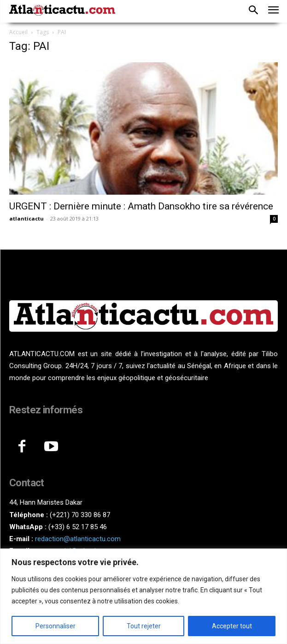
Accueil (18, 32)
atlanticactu (26, 218)
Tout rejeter (144, 626)
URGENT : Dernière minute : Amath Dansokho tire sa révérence (141, 206)
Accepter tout (232, 626)
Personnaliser (56, 626)
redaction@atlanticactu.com (78, 539)
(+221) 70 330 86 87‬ (80, 515)
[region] (143, 596)
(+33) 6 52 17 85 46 (78, 527)
